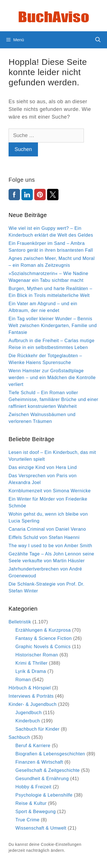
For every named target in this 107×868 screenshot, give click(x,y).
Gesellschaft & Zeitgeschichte (48, 770)
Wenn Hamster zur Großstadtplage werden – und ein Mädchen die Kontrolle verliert (52, 378)
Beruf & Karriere (33, 746)
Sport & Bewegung (36, 812)
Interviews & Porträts (31, 696)
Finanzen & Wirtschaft (39, 762)
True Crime (27, 820)
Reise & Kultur (31, 803)
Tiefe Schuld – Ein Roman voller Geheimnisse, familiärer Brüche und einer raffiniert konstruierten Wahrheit (53, 399)
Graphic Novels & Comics (43, 647)
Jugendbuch (29, 713)
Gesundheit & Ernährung (42, 779)
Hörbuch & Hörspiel (30, 688)
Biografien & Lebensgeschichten (50, 754)
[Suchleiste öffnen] (98, 40)
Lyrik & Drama (31, 671)
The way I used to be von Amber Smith (50, 546)
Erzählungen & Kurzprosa (43, 630)
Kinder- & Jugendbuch (33, 704)
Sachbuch (19, 737)
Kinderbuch (28, 721)
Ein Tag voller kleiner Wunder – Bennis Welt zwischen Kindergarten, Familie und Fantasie (53, 325)
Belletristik (20, 622)
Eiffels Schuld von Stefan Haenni (44, 537)
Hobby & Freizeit (33, 787)
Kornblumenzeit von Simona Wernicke (50, 491)
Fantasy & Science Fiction (44, 638)
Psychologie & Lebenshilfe (44, 795)
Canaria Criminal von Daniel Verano (47, 529)
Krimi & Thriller (32, 663)
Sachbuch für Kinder (37, 729)
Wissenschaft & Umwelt (41, 828)
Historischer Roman (37, 655)
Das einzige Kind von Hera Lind (43, 467)
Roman (23, 680)
